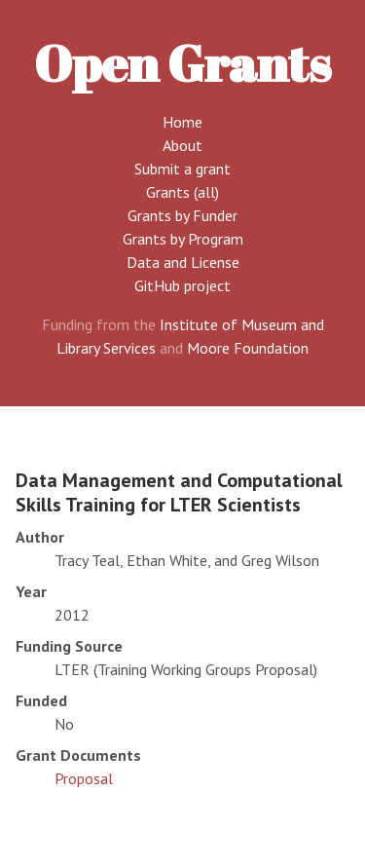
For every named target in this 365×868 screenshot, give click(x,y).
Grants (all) (182, 192)
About (182, 145)
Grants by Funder (182, 215)
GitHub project (182, 285)
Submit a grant (182, 169)
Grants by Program (183, 239)
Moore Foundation (248, 348)
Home (182, 122)
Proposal (84, 778)
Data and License (183, 262)
